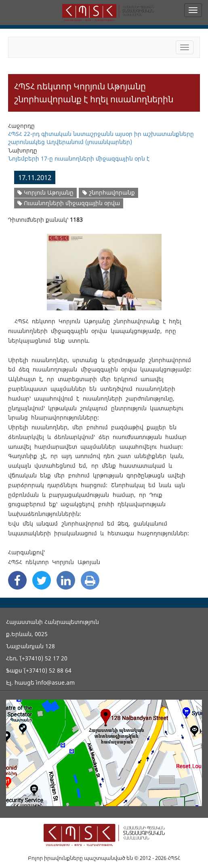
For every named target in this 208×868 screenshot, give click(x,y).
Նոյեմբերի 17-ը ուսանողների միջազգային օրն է (79, 158)
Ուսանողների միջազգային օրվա (69, 203)
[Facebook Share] (17, 580)
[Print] (90, 580)
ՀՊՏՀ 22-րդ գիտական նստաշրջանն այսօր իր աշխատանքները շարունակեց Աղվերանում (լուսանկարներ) (101, 138)
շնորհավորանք (109, 192)
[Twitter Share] (42, 580)
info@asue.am (55, 682)
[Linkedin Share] (66, 580)
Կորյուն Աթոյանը (45, 192)
